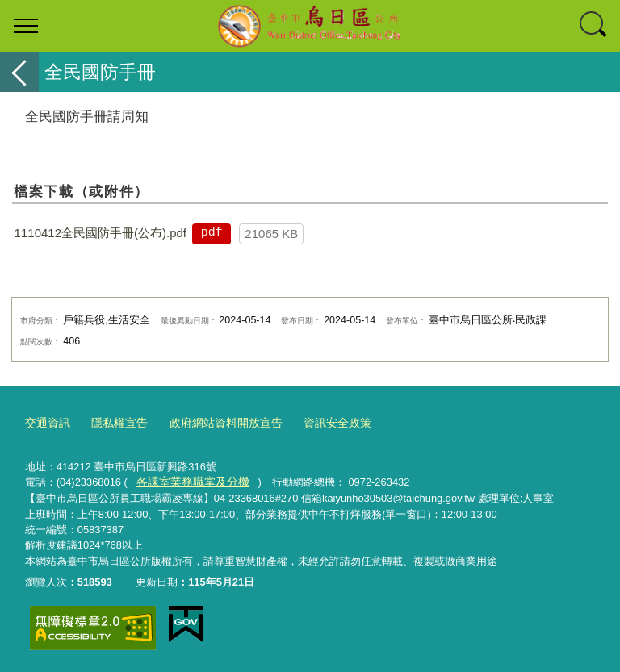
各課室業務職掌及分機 (188, 480)
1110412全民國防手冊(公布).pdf (101, 233)
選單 (26, 26)
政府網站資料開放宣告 (215, 423)
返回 (19, 72)
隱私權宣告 (114, 423)
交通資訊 (46, 423)
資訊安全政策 (320, 423)
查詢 (594, 26)
